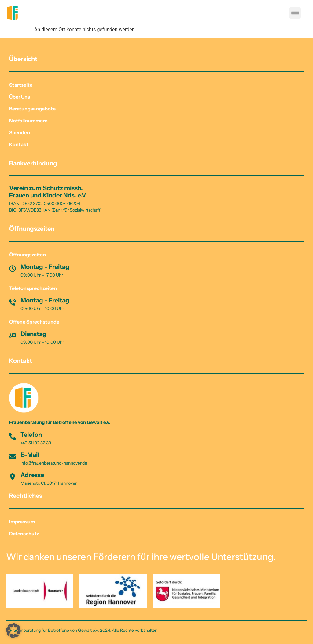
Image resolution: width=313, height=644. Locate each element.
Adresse (32, 475)
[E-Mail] (13, 457)
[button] (295, 13)
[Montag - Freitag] (13, 269)
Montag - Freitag (45, 267)
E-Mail (30, 455)
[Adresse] (13, 477)
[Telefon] (13, 436)
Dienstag (33, 334)
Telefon (31, 435)
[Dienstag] (13, 336)
